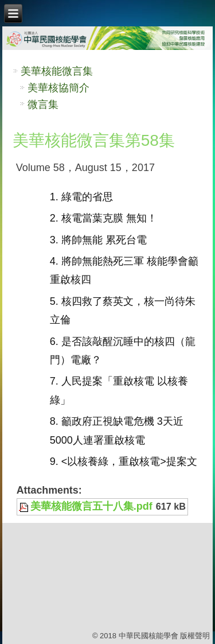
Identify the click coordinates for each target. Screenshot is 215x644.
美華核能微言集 (57, 71)
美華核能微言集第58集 (94, 140)
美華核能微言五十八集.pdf (91, 506)
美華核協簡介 (58, 88)
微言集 (43, 104)
